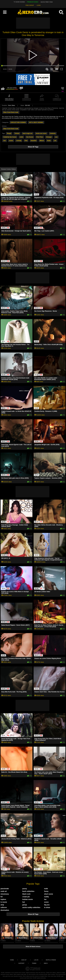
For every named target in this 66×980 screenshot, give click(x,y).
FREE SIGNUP (30, 5)
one (56, 137)
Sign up (24, 960)
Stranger (49, 137)
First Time (40, 137)
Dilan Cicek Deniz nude (11, 112)
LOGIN (39, 5)
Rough (9, 133)
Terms (34, 963)
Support (21, 963)
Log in (36, 960)
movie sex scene (41, 133)
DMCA (46, 963)
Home (12, 960)
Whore (42, 141)
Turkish (17, 133)
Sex (5, 141)
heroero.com (37, 968)
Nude (49, 141)
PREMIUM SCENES (33, 2)
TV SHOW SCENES (19, 2)
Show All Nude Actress (33, 947)
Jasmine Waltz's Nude (47, 2)
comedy (19, 141)
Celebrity (53, 133)
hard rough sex (28, 133)
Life (55, 141)
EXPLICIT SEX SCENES (18, 122)
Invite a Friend (51, 960)
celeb (21, 137)
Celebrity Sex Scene (10, 137)
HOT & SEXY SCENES (36, 122)
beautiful (34, 141)
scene (11, 141)
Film (26, 141)
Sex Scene (30, 137)
